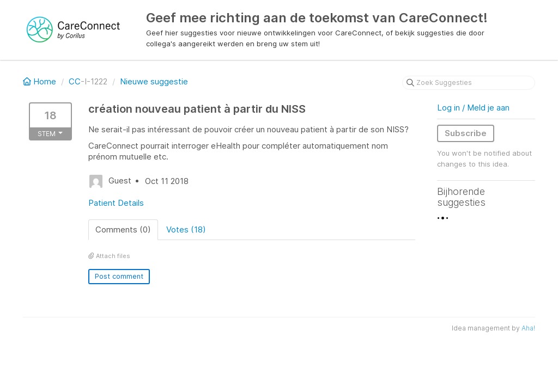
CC (75, 81)
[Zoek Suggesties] (469, 83)
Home (41, 81)
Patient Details (116, 203)
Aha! (528, 328)
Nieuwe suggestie (154, 81)
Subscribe (466, 133)
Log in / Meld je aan (473, 108)
